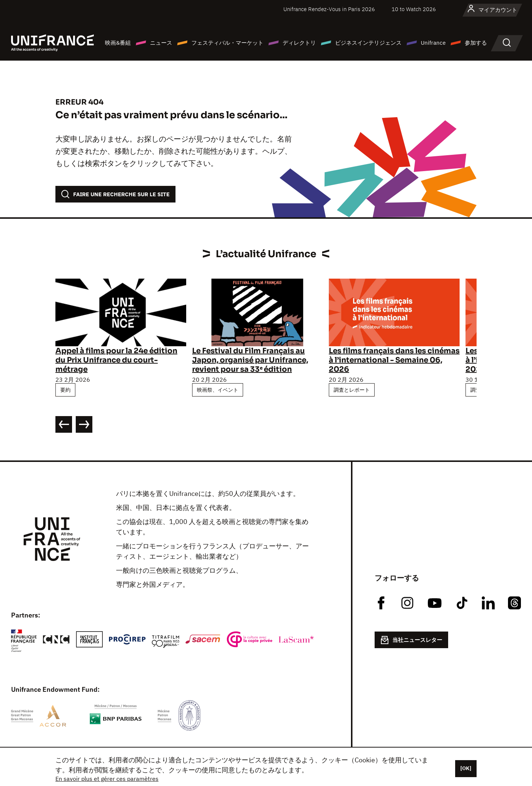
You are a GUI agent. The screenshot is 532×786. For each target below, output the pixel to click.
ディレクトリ (299, 43)
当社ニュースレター (411, 640)
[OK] (466, 768)
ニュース (161, 43)
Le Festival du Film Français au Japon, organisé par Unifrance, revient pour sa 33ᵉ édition (250, 360)
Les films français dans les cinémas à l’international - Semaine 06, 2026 (394, 360)
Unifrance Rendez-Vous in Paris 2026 (329, 9)
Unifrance (433, 43)
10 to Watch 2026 (414, 9)
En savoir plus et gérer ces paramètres (107, 779)
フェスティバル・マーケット (227, 43)
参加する (476, 43)
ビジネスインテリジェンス (368, 43)
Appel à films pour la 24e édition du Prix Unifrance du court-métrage (116, 360)
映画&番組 (118, 43)
